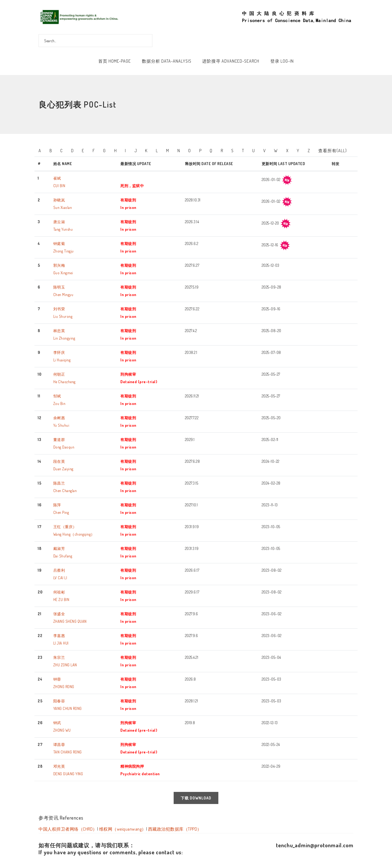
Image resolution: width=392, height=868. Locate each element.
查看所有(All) (332, 151)
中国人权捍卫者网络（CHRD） (68, 829)
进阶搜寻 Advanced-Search (231, 61)
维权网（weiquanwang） (123, 829)
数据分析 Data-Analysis (167, 61)
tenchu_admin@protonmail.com (315, 845)
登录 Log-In (282, 61)
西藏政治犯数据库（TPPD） (175, 829)
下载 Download (196, 798)
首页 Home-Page (115, 61)
